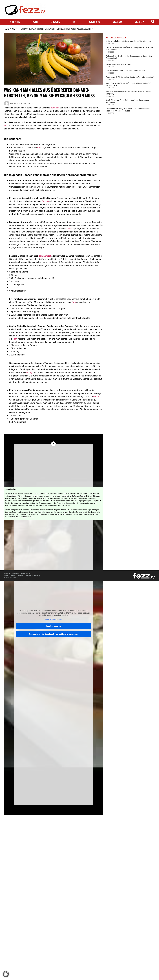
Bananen (55, 108)
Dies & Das (118, 22)
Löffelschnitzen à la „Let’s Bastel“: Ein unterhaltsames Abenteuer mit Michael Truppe (128, 110)
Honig (29, 373)
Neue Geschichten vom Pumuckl (119, 64)
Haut (15, 339)
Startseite (15, 22)
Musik (35, 22)
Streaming (55, 22)
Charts (140, 22)
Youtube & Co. (94, 22)
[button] (153, 22)
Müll (6, 126)
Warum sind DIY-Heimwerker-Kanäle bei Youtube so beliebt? (130, 77)
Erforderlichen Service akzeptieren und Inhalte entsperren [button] (53, 634)
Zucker (69, 229)
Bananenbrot (45, 256)
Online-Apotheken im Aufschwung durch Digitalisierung (128, 41)
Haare (96, 397)
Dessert (45, 201)
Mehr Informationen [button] (53, 620)
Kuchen (41, 148)
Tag (74, 302)
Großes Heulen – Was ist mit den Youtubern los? (125, 71)
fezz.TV (6, 29)
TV (74, 22)
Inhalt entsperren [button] (53, 626)
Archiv (15, 29)
